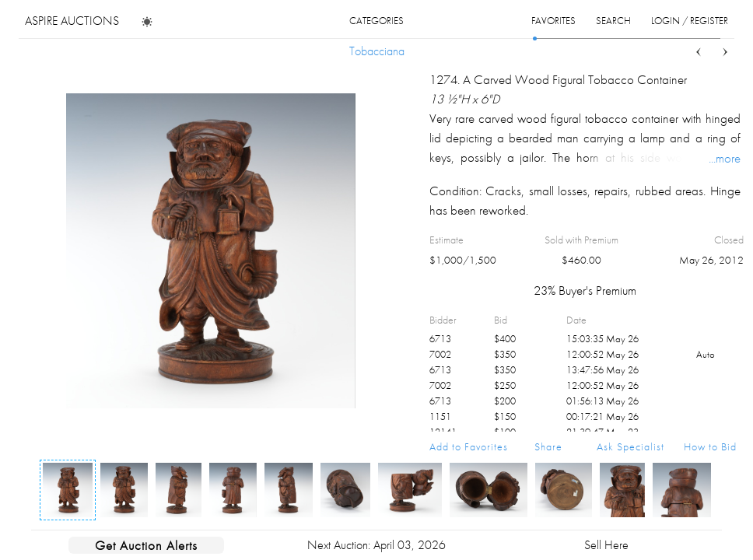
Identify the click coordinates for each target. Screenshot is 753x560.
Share (548, 446)
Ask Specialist (630, 446)
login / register (690, 21)
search (613, 21)
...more (725, 158)
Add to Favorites (469, 446)
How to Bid (710, 446)
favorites (553, 21)
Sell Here (606, 545)
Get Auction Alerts (146, 545)
